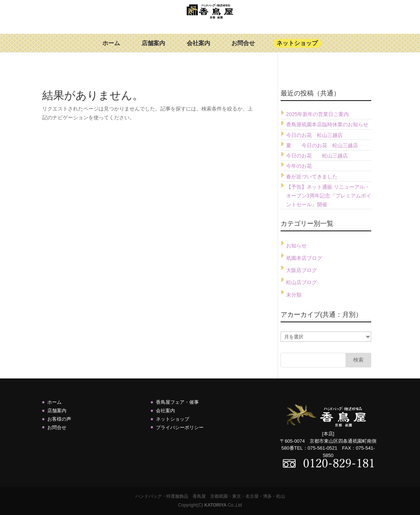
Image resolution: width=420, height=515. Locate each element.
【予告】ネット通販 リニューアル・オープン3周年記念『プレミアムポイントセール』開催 (329, 196)
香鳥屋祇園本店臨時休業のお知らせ (327, 124)
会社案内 (198, 48)
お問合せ (243, 48)
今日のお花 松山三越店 (314, 135)
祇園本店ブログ (304, 258)
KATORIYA (215, 505)
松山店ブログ (302, 282)
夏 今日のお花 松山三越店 (322, 145)
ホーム (111, 48)
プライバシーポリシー (180, 427)
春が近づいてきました (312, 177)
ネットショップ (297, 48)
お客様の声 (59, 419)
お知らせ (296, 246)
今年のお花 (299, 166)
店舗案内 (153, 48)
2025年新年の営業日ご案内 (317, 114)
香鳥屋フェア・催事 (177, 402)
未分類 (294, 295)
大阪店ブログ (302, 270)
